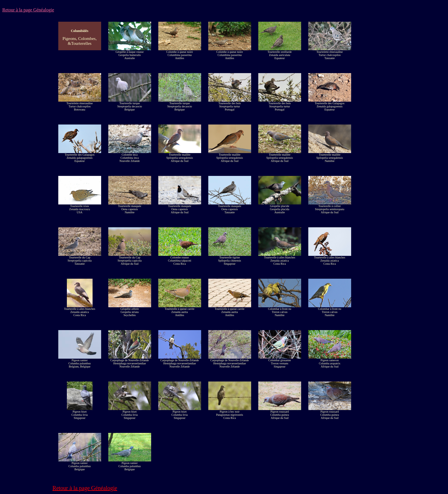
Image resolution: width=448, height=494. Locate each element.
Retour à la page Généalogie (28, 10)
